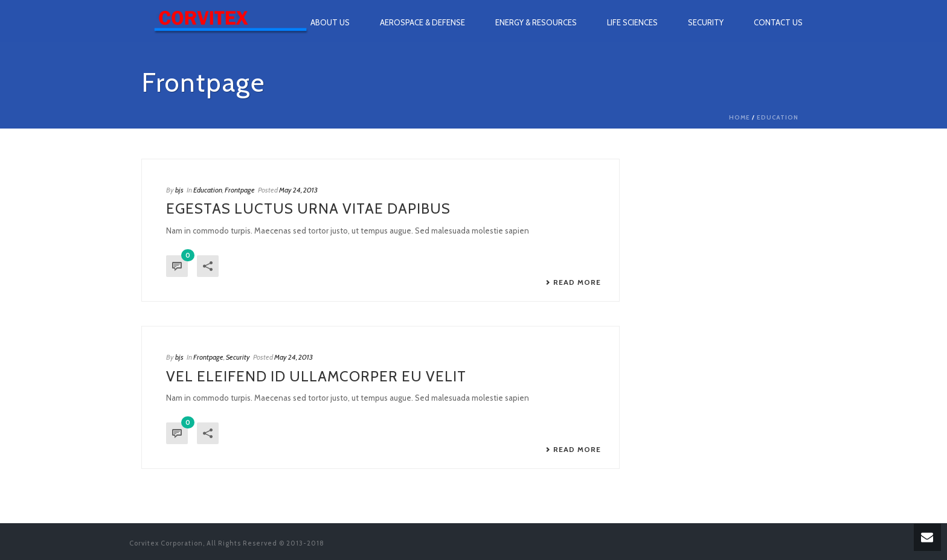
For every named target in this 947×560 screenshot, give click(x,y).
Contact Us (778, 22)
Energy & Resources (536, 22)
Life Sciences (632, 22)
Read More (573, 282)
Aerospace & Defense (422, 22)
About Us (330, 22)
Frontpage (240, 190)
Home (740, 117)
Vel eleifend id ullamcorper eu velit (316, 376)
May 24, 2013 (298, 190)
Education (778, 117)
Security (706, 22)
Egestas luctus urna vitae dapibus (308, 208)
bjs (179, 190)
